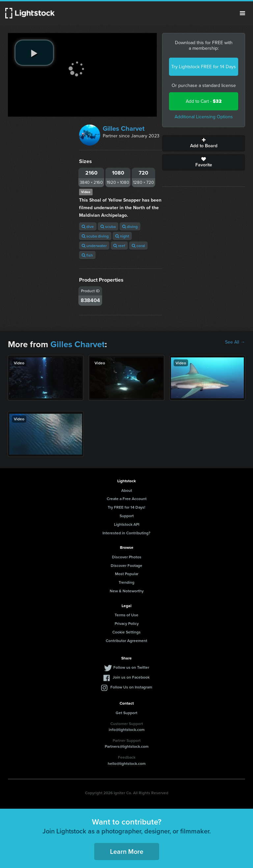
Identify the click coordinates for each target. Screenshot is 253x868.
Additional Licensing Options (204, 117)
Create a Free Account (127, 499)
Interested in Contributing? (126, 533)
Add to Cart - (204, 101)
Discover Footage (126, 565)
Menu (242, 13)
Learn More (127, 851)
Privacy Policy (127, 623)
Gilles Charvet (124, 128)
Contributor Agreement (126, 641)
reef (119, 246)
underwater (94, 246)
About (127, 490)
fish (87, 255)
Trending (126, 582)
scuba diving (95, 236)
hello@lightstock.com (127, 763)
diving (130, 226)
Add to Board (204, 143)
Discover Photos (127, 557)
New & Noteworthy (127, 591)
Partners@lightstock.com (127, 746)
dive (88, 226)
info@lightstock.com (127, 729)
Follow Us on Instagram (131, 687)
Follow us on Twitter (131, 667)
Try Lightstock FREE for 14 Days (204, 67)
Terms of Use (126, 615)
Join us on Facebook (131, 677)
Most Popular (127, 574)
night (122, 236)
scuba (108, 226)
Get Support (126, 713)
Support (127, 516)
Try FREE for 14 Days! (126, 507)
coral (138, 246)
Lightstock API (127, 524)
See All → (235, 342)
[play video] (34, 53)
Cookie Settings (126, 632)
